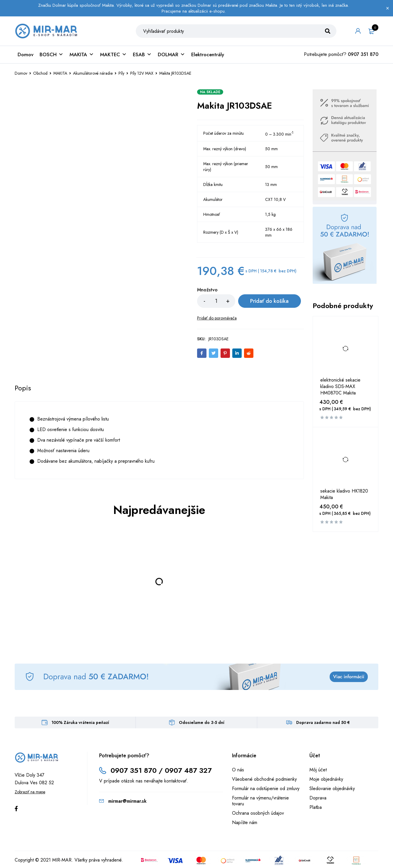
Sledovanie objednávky (332, 788)
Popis (23, 388)
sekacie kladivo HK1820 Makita (344, 494)
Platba (316, 807)
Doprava (318, 798)
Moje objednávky (326, 779)
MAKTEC (113, 54)
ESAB (142, 54)
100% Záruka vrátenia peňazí (80, 722)
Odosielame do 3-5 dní (202, 722)
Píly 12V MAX (142, 73)
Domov (26, 54)
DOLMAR (171, 54)
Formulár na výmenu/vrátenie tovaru (260, 801)
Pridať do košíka (269, 301)
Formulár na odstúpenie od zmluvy (266, 788)
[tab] (23, 388)
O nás (238, 770)
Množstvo (207, 290)
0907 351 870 (363, 54)
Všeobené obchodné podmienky (264, 779)
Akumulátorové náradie (93, 73)
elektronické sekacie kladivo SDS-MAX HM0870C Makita (340, 387)
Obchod (40, 73)
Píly (121, 73)
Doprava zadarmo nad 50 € (323, 722)
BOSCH (51, 54)
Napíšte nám (245, 822)
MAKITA (82, 54)
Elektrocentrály (208, 54)
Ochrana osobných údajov (258, 813)
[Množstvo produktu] (216, 301)
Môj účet (318, 770)
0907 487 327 (188, 770)
